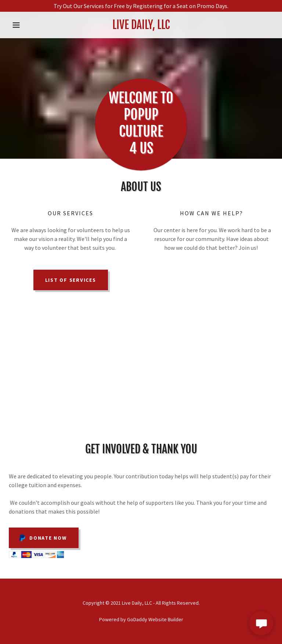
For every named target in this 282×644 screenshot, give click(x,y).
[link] (141, 27)
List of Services (71, 280)
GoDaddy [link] (137, 619)
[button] (29, 25)
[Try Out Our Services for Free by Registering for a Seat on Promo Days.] (141, 6)
